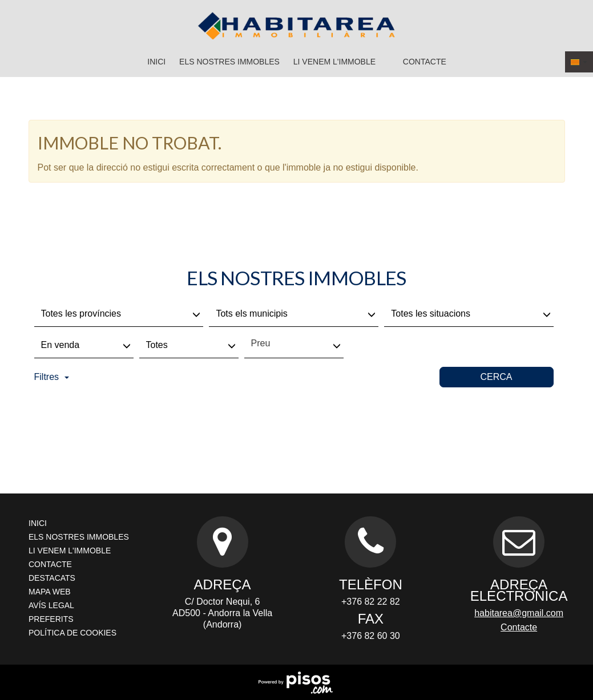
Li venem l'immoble (334, 62)
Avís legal (51, 605)
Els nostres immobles (229, 62)
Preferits (51, 619)
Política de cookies (72, 633)
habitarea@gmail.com (519, 613)
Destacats (52, 578)
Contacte (425, 62)
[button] (579, 62)
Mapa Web (50, 592)
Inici (156, 62)
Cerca (496, 377)
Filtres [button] (52, 377)
